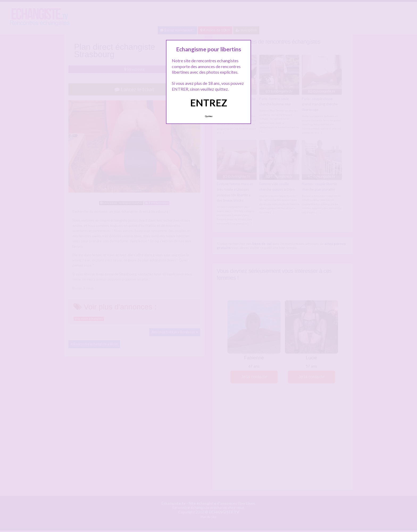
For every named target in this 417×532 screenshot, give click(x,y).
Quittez (209, 116)
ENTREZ (209, 103)
